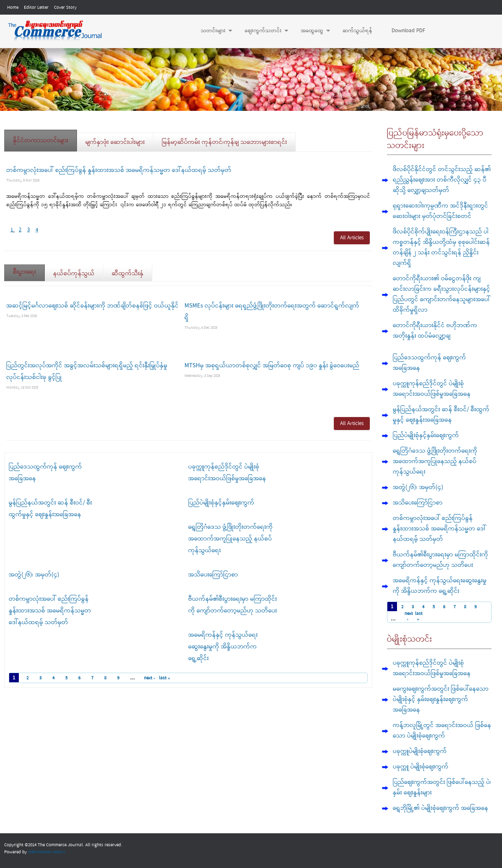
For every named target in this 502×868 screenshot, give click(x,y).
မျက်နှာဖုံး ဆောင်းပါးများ (115, 142)
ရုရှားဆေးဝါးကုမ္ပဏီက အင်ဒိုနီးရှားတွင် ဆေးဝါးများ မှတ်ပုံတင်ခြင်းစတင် (441, 211)
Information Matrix (47, 852)
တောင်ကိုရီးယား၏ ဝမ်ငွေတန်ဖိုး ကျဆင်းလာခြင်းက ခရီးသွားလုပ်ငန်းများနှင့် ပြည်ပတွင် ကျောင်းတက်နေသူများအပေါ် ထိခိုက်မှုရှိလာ (442, 294)
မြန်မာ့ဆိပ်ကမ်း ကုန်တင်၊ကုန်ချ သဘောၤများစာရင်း (224, 142)
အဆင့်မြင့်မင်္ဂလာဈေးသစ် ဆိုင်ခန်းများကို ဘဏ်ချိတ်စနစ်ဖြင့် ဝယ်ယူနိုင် (92, 306)
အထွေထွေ (311, 31)
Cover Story (65, 8)
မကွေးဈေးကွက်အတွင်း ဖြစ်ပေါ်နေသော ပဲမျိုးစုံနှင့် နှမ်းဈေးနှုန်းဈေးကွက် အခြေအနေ (441, 699)
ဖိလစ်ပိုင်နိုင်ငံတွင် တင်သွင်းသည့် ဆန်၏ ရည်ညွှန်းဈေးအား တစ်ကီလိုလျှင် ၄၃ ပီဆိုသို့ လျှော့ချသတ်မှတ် (442, 180)
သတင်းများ (212, 31)
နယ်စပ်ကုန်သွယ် (74, 274)
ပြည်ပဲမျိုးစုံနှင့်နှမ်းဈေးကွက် (221, 503)
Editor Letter (36, 8)
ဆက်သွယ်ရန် (357, 31)
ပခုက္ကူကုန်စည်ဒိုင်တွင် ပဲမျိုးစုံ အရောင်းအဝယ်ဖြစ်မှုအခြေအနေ (432, 389)
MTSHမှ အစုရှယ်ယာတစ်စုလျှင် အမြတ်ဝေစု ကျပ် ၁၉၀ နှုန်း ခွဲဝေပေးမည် (272, 366)
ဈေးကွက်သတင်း (262, 31)
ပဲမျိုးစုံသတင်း (410, 639)
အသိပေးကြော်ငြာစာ (213, 575)
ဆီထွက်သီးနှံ (128, 274)
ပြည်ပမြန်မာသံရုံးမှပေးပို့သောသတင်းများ (435, 140)
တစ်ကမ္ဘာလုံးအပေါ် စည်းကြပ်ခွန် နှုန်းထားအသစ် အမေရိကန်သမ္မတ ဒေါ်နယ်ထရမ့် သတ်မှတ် (119, 170)
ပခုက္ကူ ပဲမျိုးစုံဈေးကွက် (421, 767)
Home (13, 8)
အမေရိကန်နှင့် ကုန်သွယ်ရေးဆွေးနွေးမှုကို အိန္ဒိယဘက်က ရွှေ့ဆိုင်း (223, 647)
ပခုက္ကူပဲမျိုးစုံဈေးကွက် (420, 751)
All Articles (352, 238)
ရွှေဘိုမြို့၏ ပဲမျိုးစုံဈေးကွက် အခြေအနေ (441, 808)
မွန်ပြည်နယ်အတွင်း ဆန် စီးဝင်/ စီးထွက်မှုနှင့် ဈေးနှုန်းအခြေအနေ (441, 415)
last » (165, 678)
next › (150, 678)
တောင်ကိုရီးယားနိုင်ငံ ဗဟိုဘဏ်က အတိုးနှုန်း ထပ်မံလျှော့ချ (435, 331)
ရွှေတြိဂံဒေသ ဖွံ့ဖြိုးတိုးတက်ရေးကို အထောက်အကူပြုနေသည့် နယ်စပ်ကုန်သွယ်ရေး (231, 539)
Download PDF (408, 31)
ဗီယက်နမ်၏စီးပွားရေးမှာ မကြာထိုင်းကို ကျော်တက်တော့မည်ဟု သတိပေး (441, 560)
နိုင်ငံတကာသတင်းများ (41, 141)
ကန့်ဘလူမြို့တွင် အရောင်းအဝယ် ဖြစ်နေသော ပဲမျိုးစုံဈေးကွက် (442, 731)
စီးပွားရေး (29, 269)
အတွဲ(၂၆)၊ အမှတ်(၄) (34, 575)
